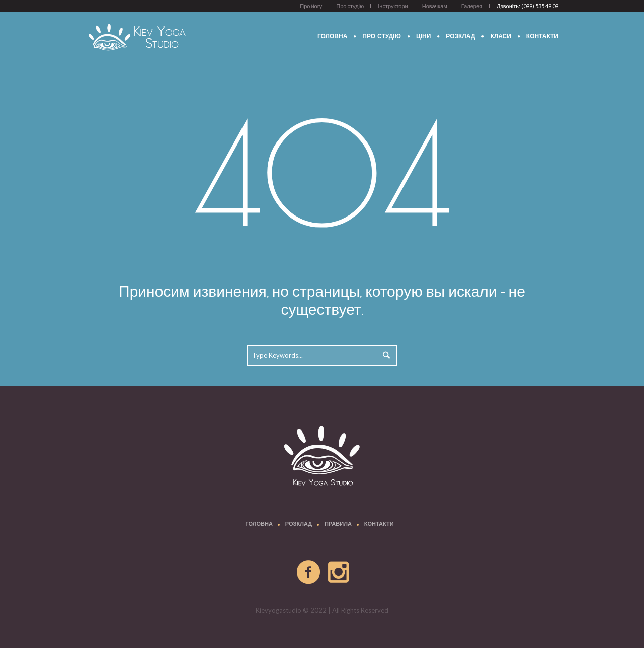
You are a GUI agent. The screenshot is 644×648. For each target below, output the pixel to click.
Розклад (299, 524)
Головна (259, 524)
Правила (338, 524)
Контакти (379, 524)
